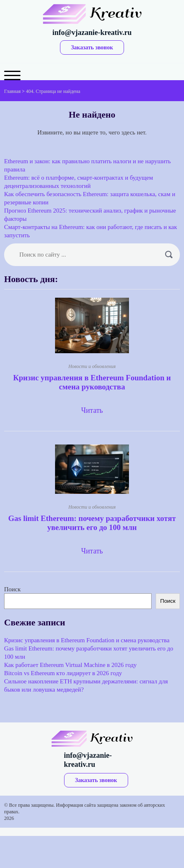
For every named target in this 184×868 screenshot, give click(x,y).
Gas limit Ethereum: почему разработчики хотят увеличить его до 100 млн (92, 523)
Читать (92, 410)
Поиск (12, 589)
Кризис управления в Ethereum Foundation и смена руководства (92, 382)
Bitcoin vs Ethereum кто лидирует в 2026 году (63, 673)
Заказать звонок (92, 47)
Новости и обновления (92, 366)
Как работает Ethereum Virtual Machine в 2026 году (70, 665)
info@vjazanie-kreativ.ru (92, 32)
